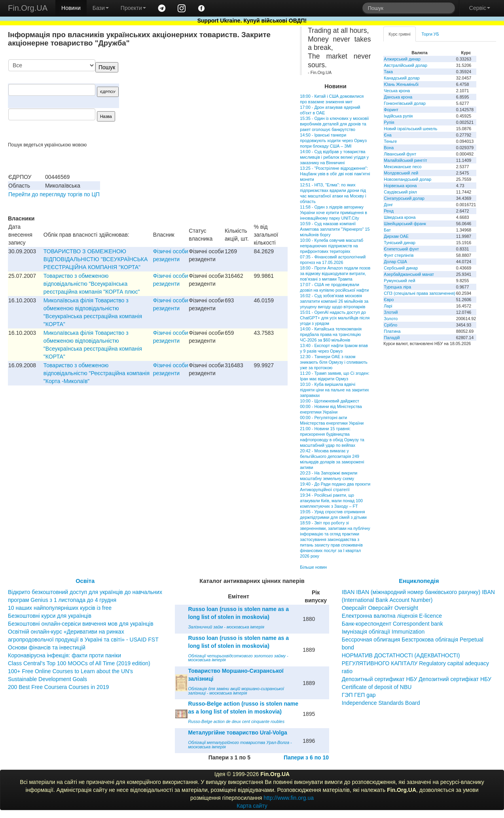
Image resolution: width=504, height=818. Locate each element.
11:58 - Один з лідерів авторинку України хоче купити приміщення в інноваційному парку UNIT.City (333, 213)
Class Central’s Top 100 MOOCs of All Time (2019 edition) (79, 663)
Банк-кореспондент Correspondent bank (392, 624)
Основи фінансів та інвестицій (47, 647)
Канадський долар (402, 78)
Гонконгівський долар (405, 103)
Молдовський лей (401, 173)
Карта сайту (252, 806)
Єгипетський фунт (401, 249)
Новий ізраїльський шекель (410, 129)
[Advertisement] (228, 101)
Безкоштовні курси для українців (50, 616)
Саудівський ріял (400, 192)
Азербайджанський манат (409, 274)
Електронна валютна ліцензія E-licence (392, 616)
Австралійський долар (405, 65)
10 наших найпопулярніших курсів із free (60, 608)
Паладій (392, 338)
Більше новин (313, 567)
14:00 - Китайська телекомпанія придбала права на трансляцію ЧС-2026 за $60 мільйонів (331, 334)
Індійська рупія (398, 116)
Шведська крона (400, 217)
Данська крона (398, 97)
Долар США (395, 262)
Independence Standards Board (381, 703)
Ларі (388, 306)
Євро (389, 300)
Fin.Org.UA (28, 8)
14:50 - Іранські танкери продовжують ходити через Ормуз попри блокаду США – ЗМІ (333, 140)
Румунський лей (399, 281)
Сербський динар (401, 268)
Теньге (390, 141)
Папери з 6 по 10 (306, 757)
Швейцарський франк (405, 224)
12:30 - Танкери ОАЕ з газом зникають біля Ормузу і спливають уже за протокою (333, 362)
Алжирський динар (402, 59)
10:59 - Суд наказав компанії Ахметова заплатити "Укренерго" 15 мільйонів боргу (335, 229)
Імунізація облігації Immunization (383, 632)
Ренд (389, 211)
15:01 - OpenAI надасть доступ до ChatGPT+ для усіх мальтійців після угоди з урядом (335, 318)
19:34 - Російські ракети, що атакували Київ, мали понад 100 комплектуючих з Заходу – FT (331, 501)
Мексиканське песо (403, 167)
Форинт (391, 110)
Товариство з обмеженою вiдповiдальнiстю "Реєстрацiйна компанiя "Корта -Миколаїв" (97, 373)
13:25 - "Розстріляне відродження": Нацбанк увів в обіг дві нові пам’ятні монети (335, 174)
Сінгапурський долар (404, 198)
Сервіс (480, 8)
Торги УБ (430, 34)
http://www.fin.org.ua (289, 798)
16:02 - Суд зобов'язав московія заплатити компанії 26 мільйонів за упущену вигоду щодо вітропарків (334, 301)
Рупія (389, 122)
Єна (387, 135)
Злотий (391, 312)
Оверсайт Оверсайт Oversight (380, 608)
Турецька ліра (397, 287)
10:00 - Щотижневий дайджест (330, 401)
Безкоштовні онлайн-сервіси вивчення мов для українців (81, 624)
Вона (389, 148)
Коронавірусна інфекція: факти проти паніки (64, 655)
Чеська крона (397, 91)
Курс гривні (399, 34)
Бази (101, 8)
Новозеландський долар (407, 179)
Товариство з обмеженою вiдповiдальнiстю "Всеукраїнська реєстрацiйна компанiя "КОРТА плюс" (92, 284)
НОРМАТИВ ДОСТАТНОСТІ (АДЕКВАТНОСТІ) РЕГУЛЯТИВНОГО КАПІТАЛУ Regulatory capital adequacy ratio (415, 663)
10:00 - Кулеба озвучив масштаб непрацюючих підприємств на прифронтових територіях (332, 246)
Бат (387, 230)
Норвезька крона (400, 186)
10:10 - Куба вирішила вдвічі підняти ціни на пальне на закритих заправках (334, 390)
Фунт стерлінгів (399, 255)
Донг (388, 205)
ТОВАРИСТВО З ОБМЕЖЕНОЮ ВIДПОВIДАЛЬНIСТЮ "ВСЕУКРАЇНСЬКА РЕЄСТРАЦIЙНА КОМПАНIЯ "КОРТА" (96, 259)
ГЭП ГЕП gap (359, 695)
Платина (392, 331)
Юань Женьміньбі (401, 84)
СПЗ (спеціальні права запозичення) (420, 293)
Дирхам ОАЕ (396, 236)
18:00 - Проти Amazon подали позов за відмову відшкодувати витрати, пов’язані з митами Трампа (335, 273)
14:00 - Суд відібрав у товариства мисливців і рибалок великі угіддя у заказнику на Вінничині (334, 157)
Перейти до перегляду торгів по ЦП (54, 194)
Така (388, 72)
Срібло (390, 325)
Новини (71, 8)
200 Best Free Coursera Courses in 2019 (58, 687)
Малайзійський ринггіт (405, 160)
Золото (391, 319)
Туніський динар (400, 243)
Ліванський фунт (400, 154)
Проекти (133, 8)
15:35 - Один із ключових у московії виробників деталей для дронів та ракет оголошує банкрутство (334, 124)
